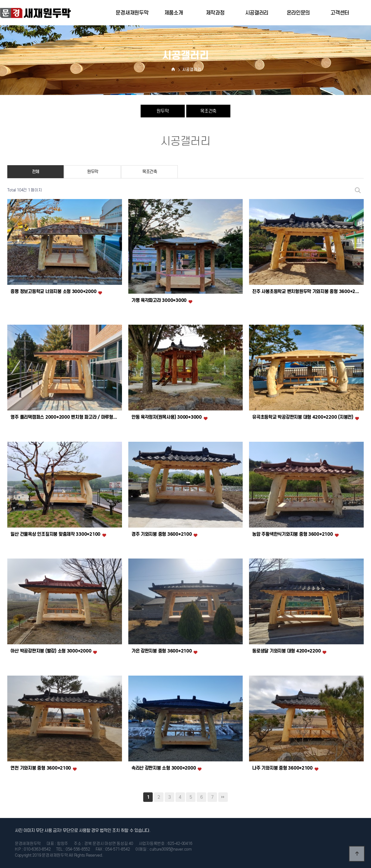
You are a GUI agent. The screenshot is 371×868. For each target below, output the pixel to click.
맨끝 (223, 797)
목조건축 (208, 111)
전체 (36, 172)
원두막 (163, 111)
